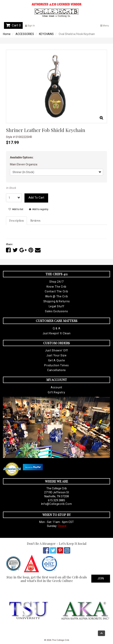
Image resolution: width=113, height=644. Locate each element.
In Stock (11, 188)
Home (7, 34)
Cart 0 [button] (13, 25)
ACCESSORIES (25, 34)
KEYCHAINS (46, 34)
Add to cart (36, 198)
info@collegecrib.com (57, 504)
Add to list (16, 209)
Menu (105, 26)
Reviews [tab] (35, 221)
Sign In (30, 26)
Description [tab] (16, 221)
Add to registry (39, 209)
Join (101, 578)
